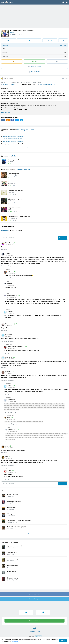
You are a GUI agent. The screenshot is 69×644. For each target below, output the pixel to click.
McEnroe (13, 32)
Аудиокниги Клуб (35, 627)
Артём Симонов (12, 295)
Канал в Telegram (34, 599)
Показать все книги (34, 534)
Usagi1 (10, 386)
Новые (12, 231)
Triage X (8, 253)
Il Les (9, 471)
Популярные (5, 231)
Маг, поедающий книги (26, 130)
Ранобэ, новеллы (7, 79)
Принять (63, 641)
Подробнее (15, 642)
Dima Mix (8, 243)
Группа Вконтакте (34, 594)
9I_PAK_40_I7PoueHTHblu (15, 346)
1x (63, 40)
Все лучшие (34, 585)
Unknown (10, 311)
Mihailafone (9, 334)
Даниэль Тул (11, 400)
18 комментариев (34, 67)
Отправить (62, 238)
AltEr (9, 271)
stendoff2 (8, 372)
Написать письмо (34, 621)
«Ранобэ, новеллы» (24, 169)
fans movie (9, 357)
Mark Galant (9, 324)
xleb (9, 418)
